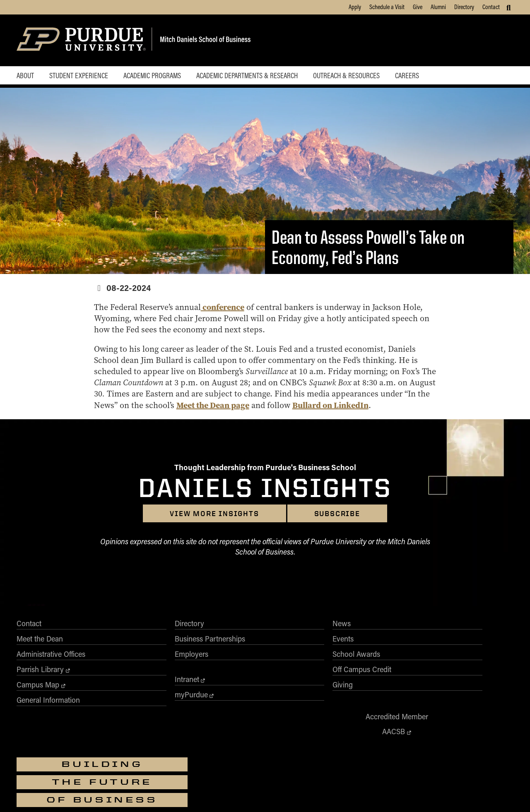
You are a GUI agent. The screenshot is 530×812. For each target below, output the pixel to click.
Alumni (438, 7)
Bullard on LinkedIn (387, 407)
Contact (491, 7)
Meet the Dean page (270, 407)
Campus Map (38, 687)
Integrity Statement (217, 794)
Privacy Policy (364, 794)
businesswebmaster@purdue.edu (366, 751)
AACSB (345, 641)
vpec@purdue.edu (291, 779)
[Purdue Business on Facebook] (408, 687)
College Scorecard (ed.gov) (314, 794)
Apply (355, 7)
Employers (133, 656)
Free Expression (262, 794)
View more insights (214, 516)
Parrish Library (40, 672)
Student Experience (81, 76)
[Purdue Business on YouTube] (487, 687)
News (224, 626)
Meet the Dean (40, 641)
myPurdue (132, 697)
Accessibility (134, 794)
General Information (48, 702)
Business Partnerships (151, 641)
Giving (225, 687)
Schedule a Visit (387, 7)
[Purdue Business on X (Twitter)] (427, 687)
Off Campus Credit (245, 672)
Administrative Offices (51, 656)
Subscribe (337, 516)
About (25, 76)
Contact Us (398, 794)
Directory (464, 7)
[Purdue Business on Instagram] (447, 687)
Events (226, 641)
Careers (418, 76)
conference (228, 309)
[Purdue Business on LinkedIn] (467, 687)
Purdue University (262, 744)
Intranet (128, 682)
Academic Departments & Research (254, 76)
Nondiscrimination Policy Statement (279, 772)
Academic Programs (157, 76)
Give (418, 7)
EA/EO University (172, 794)
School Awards (239, 656)
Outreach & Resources (355, 76)
